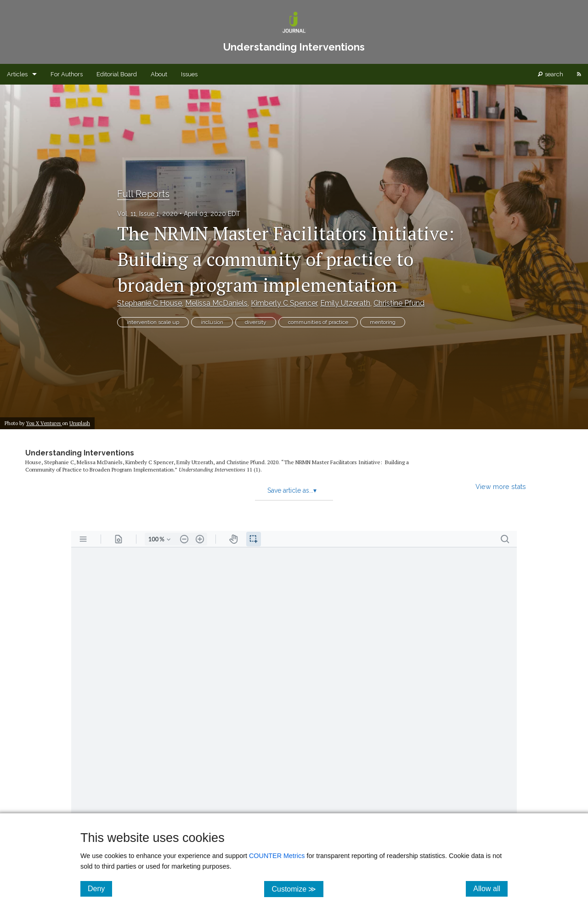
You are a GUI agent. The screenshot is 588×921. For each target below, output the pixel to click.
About (159, 74)
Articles (17, 74)
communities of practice (318, 322)
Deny (100, 888)
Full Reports (143, 194)
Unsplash (80, 423)
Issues (189, 74)
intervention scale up (153, 322)
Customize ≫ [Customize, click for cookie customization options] (297, 889)
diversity (256, 322)
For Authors (67, 74)
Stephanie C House (150, 303)
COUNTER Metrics (277, 856)
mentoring (383, 322)
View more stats (501, 486)
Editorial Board (117, 74)
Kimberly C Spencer (284, 303)
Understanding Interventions (80, 453)
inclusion (212, 322)
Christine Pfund (399, 303)
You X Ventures (44, 423)
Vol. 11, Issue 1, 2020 (147, 214)
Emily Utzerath (345, 303)
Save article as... (292, 490)
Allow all (490, 888)
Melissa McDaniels (216, 303)
